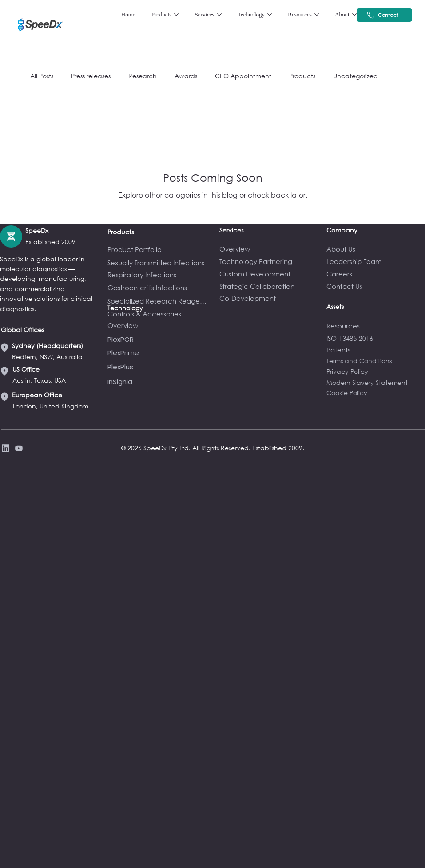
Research (143, 76)
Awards (186, 76)
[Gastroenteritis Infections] (159, 288)
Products (302, 76)
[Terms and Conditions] (376, 361)
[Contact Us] (376, 286)
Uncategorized (355, 76)
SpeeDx (37, 230)
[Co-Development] (269, 298)
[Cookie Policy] (376, 393)
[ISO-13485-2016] (376, 338)
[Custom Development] (269, 274)
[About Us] (376, 249)
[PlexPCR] (159, 339)
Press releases (91, 76)
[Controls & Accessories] (159, 314)
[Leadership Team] (376, 261)
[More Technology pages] (270, 15)
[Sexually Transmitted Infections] (159, 263)
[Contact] (384, 15)
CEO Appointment (243, 76)
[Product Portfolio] (159, 249)
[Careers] (376, 274)
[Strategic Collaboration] (269, 286)
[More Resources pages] (317, 15)
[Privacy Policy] (18, 448)
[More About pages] (354, 15)
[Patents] (376, 350)
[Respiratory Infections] (159, 275)
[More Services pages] (219, 15)
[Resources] (376, 326)
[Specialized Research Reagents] (159, 301)
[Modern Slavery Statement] (376, 382)
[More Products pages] (176, 15)
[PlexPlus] (159, 367)
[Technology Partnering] (269, 261)
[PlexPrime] (159, 353)
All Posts (42, 76)
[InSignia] (159, 382)
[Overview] (269, 249)
